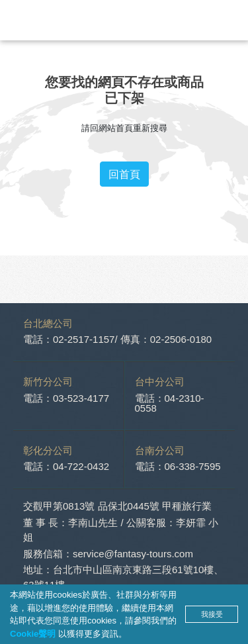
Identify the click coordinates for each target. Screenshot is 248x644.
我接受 (212, 614)
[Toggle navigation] (228, 20)
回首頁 (124, 174)
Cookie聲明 (34, 634)
